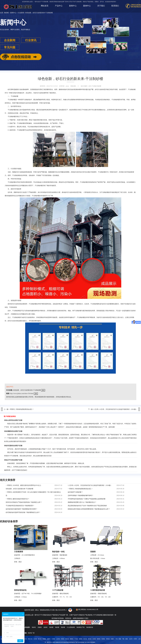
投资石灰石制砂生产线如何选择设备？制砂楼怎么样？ (24, 502)
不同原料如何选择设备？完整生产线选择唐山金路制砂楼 (87, 499)
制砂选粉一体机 (58, 552)
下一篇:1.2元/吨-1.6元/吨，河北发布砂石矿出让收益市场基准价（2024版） (113, 409)
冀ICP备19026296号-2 (59, 610)
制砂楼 (6, 13)
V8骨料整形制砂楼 (98, 590)
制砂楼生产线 (81, 627)
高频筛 (93, 552)
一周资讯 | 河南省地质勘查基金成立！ (80, 489)
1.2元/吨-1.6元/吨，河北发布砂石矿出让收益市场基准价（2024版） (90, 485)
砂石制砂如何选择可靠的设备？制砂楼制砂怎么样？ (23, 512)
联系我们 (115, 6)
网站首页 (45, 6)
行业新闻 (21, 13)
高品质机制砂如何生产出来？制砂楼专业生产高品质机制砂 (87, 506)
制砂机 (31, 438)
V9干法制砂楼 (58, 590)
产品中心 (59, 6)
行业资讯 (31, 40)
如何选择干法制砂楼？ (75, 492)
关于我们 (101, 6)
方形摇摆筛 (19, 552)
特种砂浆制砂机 (20, 590)
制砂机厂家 (31, 633)
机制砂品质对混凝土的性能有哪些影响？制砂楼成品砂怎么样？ (89, 509)
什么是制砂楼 (71, 627)
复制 (43, 390)
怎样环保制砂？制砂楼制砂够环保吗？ (81, 495)
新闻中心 (73, 6)
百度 (13, 424)
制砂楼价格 (90, 627)
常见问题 (10, 47)
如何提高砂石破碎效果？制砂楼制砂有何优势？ (22, 509)
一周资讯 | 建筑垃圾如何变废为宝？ (18, 499)
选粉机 (45, 627)
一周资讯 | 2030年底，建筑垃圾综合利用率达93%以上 (23, 485)
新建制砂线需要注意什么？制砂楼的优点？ (82, 502)
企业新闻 (10, 40)
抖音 (82, 449)
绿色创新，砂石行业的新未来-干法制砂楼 (27, 390)
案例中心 (87, 6)
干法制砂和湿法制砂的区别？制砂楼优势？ (20, 506)
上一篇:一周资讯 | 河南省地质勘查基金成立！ (19, 409)
